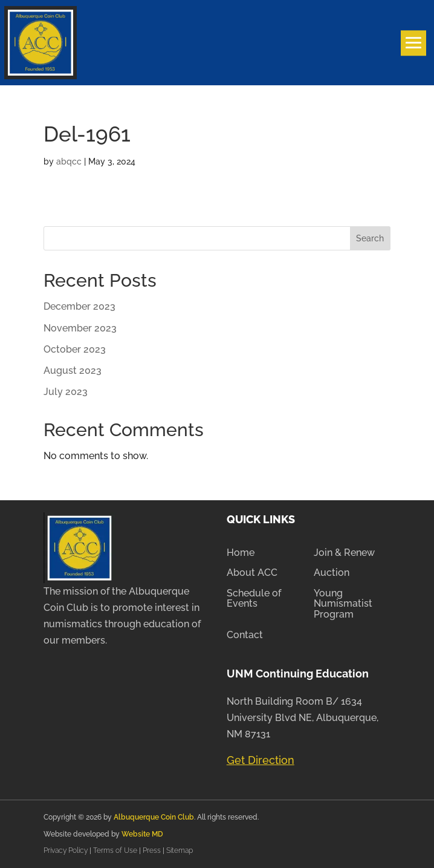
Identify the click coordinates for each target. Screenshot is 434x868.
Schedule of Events (254, 599)
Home (241, 553)
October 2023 (75, 349)
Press (153, 850)
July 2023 (66, 392)
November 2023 (80, 328)
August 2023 (73, 370)
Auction (332, 573)
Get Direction (261, 760)
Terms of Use (115, 850)
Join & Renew (344, 553)
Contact (245, 635)
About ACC (252, 573)
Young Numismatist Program (343, 604)
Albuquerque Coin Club (154, 817)
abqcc (69, 162)
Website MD (142, 834)
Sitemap (180, 850)
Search (370, 238)
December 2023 (79, 306)
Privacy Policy (66, 850)
